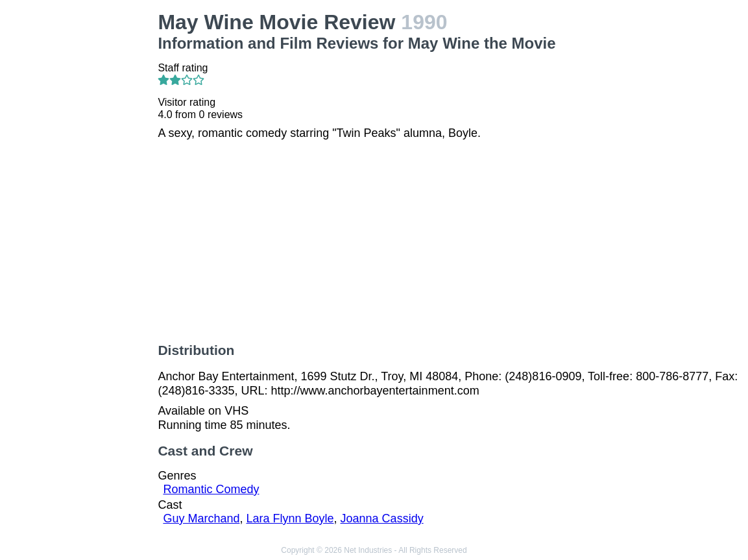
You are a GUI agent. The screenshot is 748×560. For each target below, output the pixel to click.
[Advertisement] (81, 205)
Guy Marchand (201, 518)
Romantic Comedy (211, 489)
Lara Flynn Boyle (290, 518)
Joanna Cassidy (382, 518)
